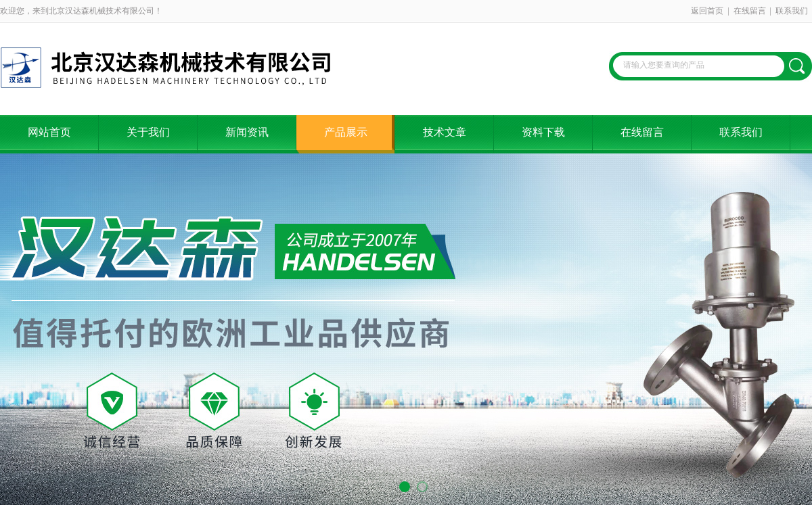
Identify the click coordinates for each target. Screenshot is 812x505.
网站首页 (49, 132)
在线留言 (750, 11)
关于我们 (148, 132)
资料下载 (543, 132)
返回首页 (707, 11)
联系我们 (792, 11)
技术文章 (445, 132)
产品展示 (346, 132)
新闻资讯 (247, 132)
